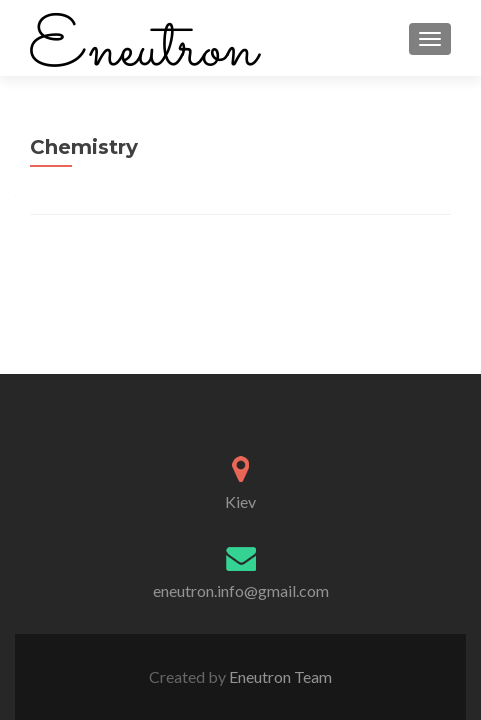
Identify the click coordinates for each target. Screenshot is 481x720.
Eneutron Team (279, 676)
